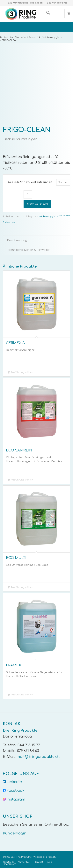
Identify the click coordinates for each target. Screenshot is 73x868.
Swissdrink (9, 222)
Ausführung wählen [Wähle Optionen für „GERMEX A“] (21, 373)
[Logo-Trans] (30, 14)
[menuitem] (46, 14)
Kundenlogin (15, 833)
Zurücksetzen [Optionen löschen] (62, 216)
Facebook (15, 791)
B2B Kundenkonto (57, 3)
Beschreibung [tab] (17, 240)
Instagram (16, 799)
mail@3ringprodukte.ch (38, 757)
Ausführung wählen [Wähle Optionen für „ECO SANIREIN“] (21, 480)
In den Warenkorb (37, 204)
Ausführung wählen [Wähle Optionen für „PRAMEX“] (21, 695)
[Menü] (55, 14)
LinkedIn (14, 782)
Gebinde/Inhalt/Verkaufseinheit (30, 182)
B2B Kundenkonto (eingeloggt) (25, 3)
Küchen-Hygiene (48, 216)
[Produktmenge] (28, 195)
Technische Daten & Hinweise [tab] (28, 250)
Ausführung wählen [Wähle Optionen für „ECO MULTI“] (21, 588)
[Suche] (46, 14)
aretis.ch (51, 857)
